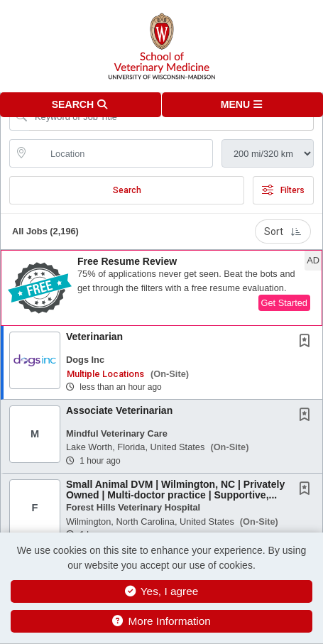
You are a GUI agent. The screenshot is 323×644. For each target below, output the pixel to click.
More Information (161, 621)
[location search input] (121, 153)
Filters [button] (283, 190)
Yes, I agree (162, 591)
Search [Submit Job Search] (127, 190)
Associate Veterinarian (119, 410)
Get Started (284, 303)
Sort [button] (283, 231)
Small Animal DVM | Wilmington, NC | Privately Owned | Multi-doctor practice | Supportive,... (175, 490)
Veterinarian (94, 337)
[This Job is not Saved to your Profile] (307, 342)
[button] (243, 105)
